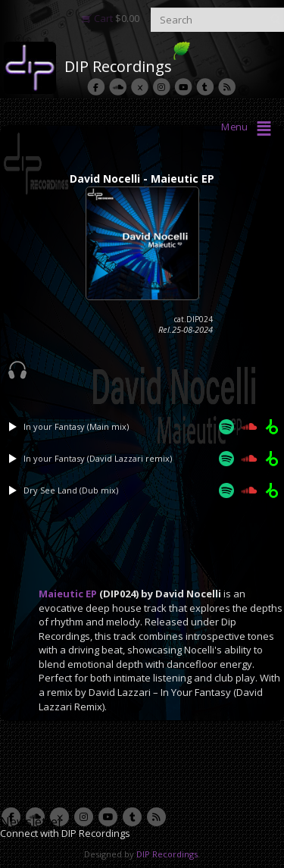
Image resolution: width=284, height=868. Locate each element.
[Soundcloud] (249, 427)
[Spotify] (226, 427)
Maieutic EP (68, 594)
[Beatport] (272, 427)
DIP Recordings (118, 66)
